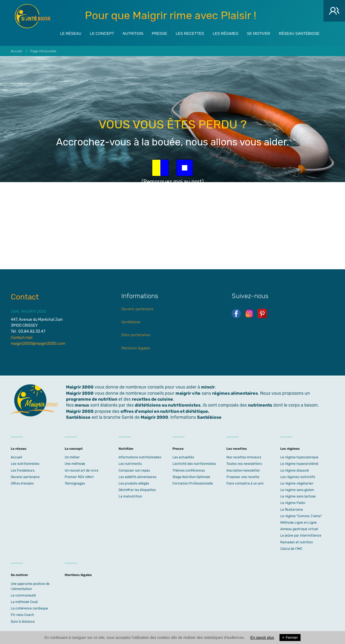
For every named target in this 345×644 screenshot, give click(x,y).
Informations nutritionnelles (140, 457)
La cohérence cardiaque (29, 608)
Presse (159, 33)
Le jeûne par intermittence (301, 536)
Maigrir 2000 (33, 16)
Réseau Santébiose (299, 33)
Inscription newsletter (243, 471)
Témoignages (75, 483)
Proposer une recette (243, 477)
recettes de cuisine (152, 399)
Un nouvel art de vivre (82, 471)
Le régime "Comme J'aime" (301, 516)
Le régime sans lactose (298, 496)
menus (82, 405)
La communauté (23, 595)
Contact (25, 297)
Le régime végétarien (297, 483)
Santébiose (131, 322)
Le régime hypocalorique (299, 457)
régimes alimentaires (235, 393)
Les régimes (225, 33)
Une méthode (75, 464)
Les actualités (183, 457)
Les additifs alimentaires (137, 477)
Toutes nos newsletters (244, 464)
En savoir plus (262, 638)
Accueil (16, 457)
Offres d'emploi (22, 483)
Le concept (102, 33)
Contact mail (22, 338)
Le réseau (71, 33)
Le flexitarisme (292, 510)
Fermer (290, 638)
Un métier (72, 457)
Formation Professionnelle (193, 483)
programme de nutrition (92, 399)
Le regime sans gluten (297, 490)
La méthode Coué (24, 602)
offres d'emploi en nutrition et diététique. (165, 411)
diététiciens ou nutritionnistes (168, 405)
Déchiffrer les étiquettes (137, 490)
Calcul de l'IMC (291, 549)
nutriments (260, 405)
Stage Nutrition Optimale (191, 477)
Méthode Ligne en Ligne (299, 523)
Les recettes (190, 33)
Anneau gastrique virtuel (299, 529)
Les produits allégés (134, 483)
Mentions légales (136, 348)
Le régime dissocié (295, 471)
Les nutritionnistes (25, 464)
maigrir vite (188, 393)
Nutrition (133, 33)
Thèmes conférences (189, 471)
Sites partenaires (136, 335)
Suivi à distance (23, 622)
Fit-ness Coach (22, 615)
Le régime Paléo (293, 503)
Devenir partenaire (137, 309)
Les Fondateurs (23, 471)
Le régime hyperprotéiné (299, 464)
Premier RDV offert (79, 477)
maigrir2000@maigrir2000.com (38, 344)
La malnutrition (130, 496)
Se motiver (258, 33)
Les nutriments (130, 464)
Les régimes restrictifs (298, 477)
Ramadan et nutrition (297, 542)
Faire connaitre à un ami (245, 483)
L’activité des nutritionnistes (194, 464)
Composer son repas (134, 471)
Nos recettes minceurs (244, 457)
